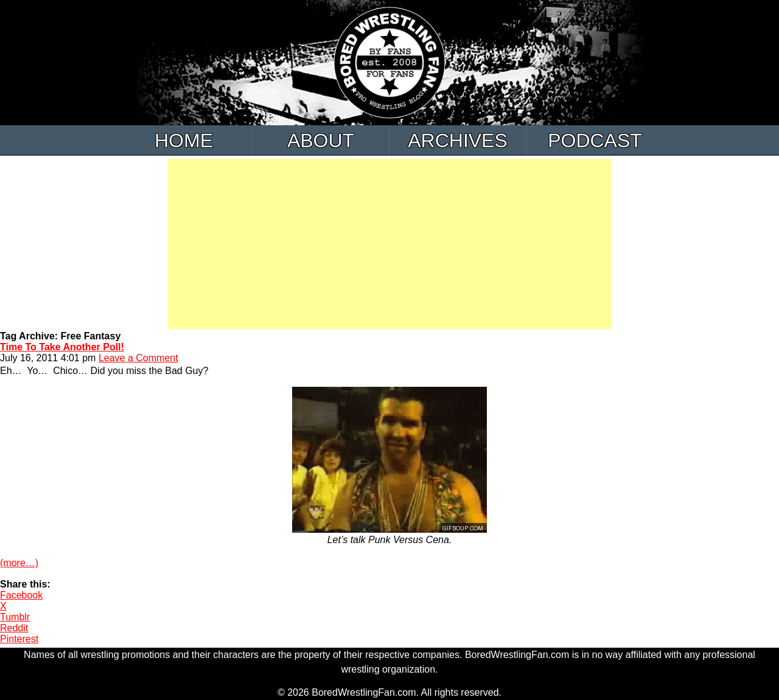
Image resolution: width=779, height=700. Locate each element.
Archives (458, 140)
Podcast (595, 140)
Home (184, 140)
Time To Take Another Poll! (62, 347)
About (321, 140)
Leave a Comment (138, 358)
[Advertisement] (389, 244)
